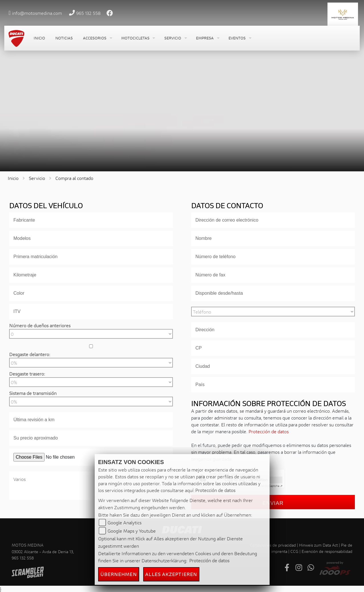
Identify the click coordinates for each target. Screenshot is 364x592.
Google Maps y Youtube (132, 531)
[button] (97, 38)
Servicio (37, 178)
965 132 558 (88, 13)
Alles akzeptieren (171, 574)
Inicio (13, 178)
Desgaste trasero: (27, 374)
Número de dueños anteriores (40, 325)
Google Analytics (125, 522)
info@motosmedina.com (37, 13)
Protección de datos (269, 431)
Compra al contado (74, 178)
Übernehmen (119, 574)
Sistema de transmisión (33, 393)
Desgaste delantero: (30, 354)
